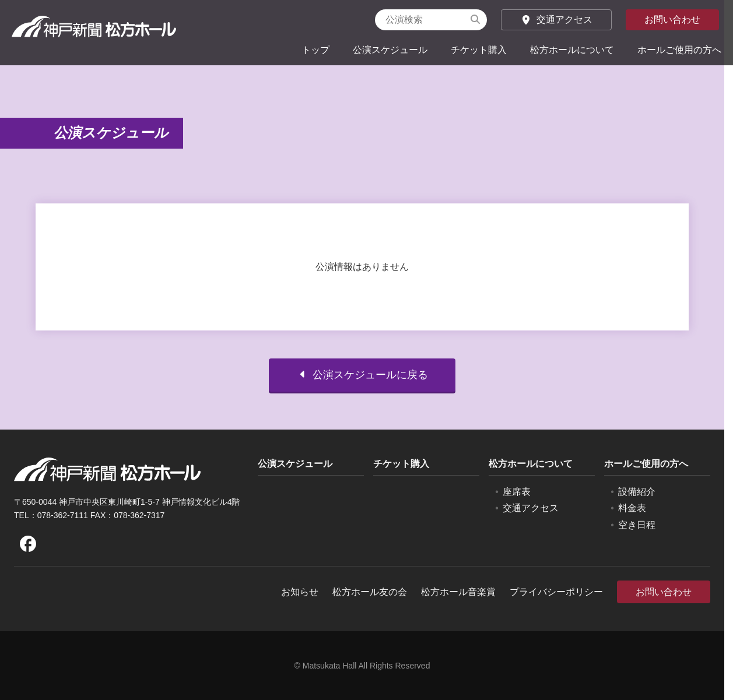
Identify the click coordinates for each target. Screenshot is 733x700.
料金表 (632, 508)
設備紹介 (637, 492)
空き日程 (637, 525)
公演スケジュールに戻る (362, 375)
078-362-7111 (63, 515)
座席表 (517, 492)
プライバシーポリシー (556, 592)
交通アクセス (556, 20)
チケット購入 (479, 50)
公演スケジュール (390, 50)
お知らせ (300, 592)
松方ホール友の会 (370, 592)
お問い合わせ (672, 20)
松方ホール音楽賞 (458, 592)
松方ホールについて (572, 50)
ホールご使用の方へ (679, 50)
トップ (315, 50)
